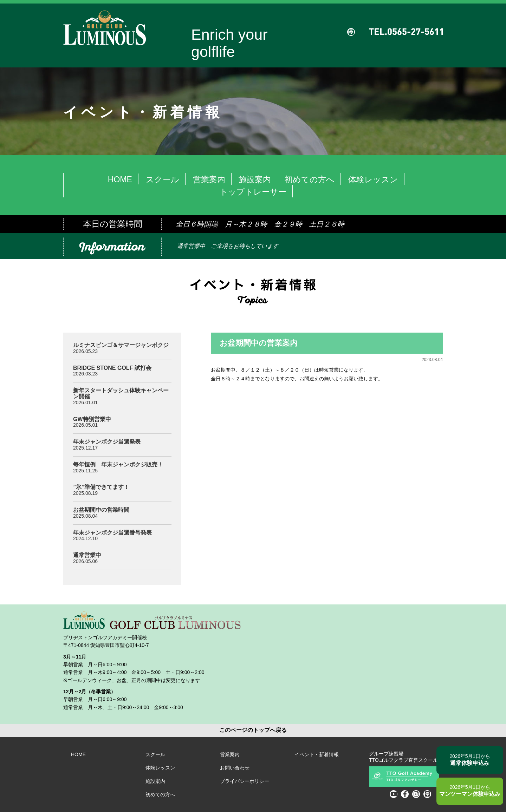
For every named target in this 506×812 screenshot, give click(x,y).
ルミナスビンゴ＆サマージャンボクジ (121, 345)
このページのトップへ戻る (253, 730)
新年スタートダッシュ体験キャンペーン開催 (121, 393)
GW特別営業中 (92, 419)
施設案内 (255, 179)
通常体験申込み (463, 759)
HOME (120, 179)
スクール (163, 179)
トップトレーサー (253, 192)
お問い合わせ (235, 768)
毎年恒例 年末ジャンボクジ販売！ (118, 464)
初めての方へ (310, 179)
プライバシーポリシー (245, 781)
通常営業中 (87, 555)
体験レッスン (373, 179)
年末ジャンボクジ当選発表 (107, 442)
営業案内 (209, 179)
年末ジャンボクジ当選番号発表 (112, 533)
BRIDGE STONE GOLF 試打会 (112, 368)
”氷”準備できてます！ (101, 487)
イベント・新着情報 (317, 754)
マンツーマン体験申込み (462, 791)
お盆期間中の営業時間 (101, 510)
